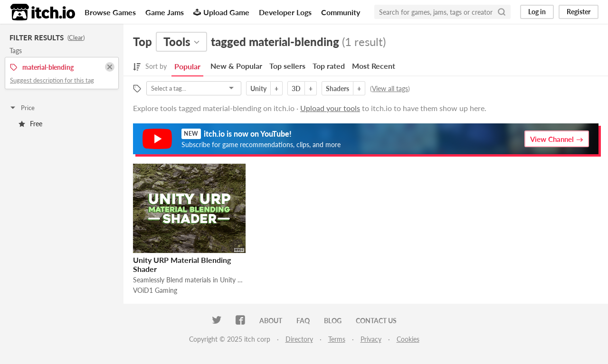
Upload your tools (330, 108)
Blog (333, 321)
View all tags (390, 89)
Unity (258, 89)
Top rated (329, 66)
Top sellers (287, 66)
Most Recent (374, 66)
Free (30, 124)
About (271, 321)
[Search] (502, 12)
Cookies (408, 339)
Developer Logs (285, 12)
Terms (337, 339)
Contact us (376, 321)
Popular (187, 66)
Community (341, 12)
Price (22, 108)
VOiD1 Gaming (155, 290)
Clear (76, 37)
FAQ (303, 321)
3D (296, 89)
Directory (299, 339)
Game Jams (165, 12)
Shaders (337, 89)
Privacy (371, 339)
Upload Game (221, 12)
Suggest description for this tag (52, 80)
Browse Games (110, 12)
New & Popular (236, 66)
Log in (537, 12)
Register (579, 12)
